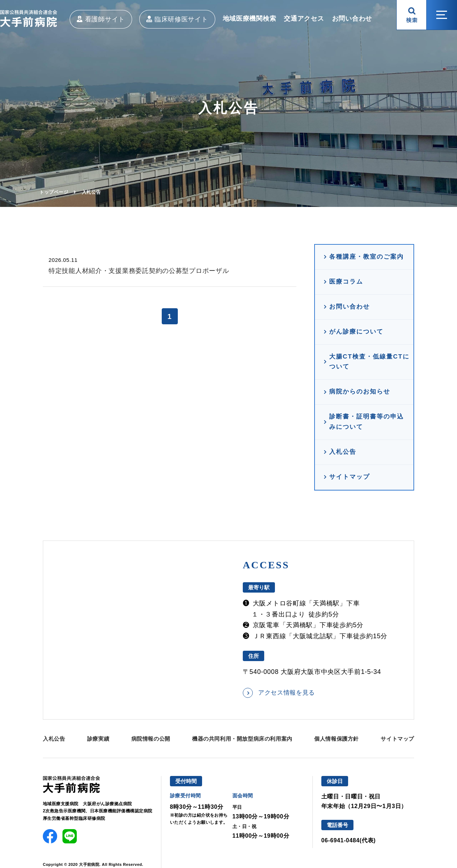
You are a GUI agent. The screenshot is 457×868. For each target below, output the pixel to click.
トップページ (54, 192)
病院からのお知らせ (360, 392)
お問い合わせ (352, 19)
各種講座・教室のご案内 (366, 257)
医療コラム (346, 282)
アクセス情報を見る (287, 693)
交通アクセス (304, 19)
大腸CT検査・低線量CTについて (369, 362)
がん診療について (356, 332)
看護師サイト (105, 19)
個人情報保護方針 (337, 739)
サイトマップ (350, 477)
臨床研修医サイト (181, 19)
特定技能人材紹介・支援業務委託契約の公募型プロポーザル (139, 271)
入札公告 (343, 452)
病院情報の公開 (151, 739)
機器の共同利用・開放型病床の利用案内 (242, 739)
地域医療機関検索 (250, 19)
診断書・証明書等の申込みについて (366, 422)
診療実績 (98, 739)
